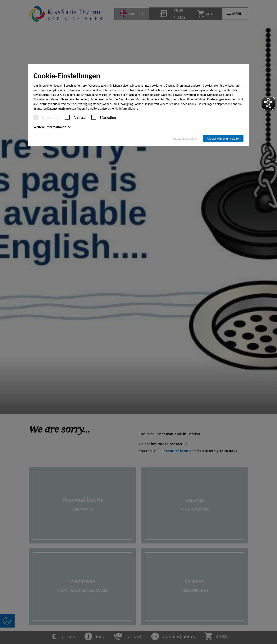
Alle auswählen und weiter (223, 139)
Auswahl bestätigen (185, 139)
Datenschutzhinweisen (62, 109)
